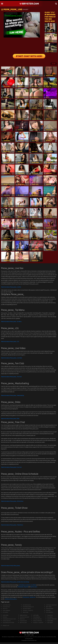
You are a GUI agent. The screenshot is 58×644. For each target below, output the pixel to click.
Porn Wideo (5, 612)
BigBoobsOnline (24, 615)
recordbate (33, 585)
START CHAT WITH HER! (29, 56)
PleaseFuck (50, 615)
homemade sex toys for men (9, 619)
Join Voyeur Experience (51, 605)
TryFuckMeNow (37, 617)
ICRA (32, 635)
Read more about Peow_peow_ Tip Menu (11, 322)
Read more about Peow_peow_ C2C (10, 341)
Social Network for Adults (8, 622)
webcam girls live (7, 621)
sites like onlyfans (27, 609)
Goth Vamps (50, 622)
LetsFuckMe (36, 615)
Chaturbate (20, 587)
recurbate (28, 585)
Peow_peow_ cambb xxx (29, 597)
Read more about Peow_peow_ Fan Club (11, 377)
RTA (25, 635)
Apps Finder (26, 612)
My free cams (34, 587)
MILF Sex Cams (23, 622)
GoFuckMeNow (49, 612)
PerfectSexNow (50, 609)
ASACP (29, 635)
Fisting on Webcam (37, 621)
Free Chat (11, 467)
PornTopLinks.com (37, 619)
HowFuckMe (6, 615)
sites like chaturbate (25, 617)
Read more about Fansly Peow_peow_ (11, 566)
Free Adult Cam (6, 607)
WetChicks (22, 619)
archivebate (22, 585)
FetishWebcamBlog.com (28, 607)
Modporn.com (6, 625)
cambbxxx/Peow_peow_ (11, 599)
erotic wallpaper (6, 610)
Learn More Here (7, 605)
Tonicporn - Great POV (28, 610)
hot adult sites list (27, 605)
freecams (48, 610)
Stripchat (26, 587)
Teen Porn (5, 609)
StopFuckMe (50, 621)
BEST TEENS (49, 607)
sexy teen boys (23, 621)
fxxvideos (5, 617)
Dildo (10, 419)
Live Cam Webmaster (52, 619)
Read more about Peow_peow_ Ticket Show (12, 525)
